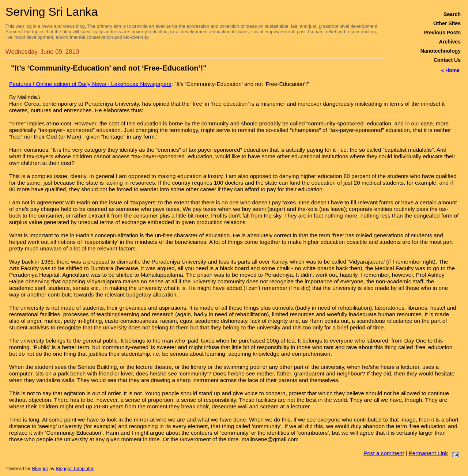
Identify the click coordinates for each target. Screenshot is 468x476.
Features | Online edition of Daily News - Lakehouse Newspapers (90, 84)
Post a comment (384, 453)
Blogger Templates (75, 469)
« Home (450, 70)
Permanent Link (428, 453)
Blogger (40, 469)
